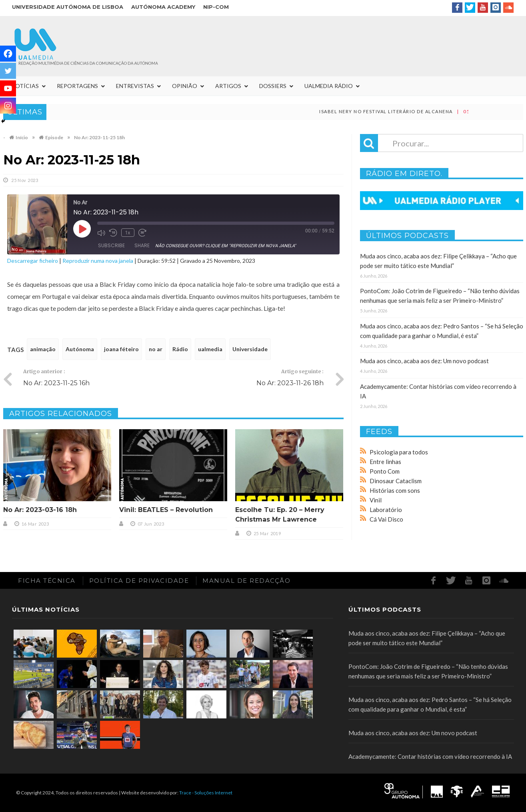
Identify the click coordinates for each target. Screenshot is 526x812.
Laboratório (386, 510)
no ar (156, 349)
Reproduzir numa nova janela (98, 261)
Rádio (180, 349)
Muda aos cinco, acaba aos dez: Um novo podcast (424, 361)
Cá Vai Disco (386, 519)
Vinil (376, 500)
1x (127, 233)
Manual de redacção (246, 581)
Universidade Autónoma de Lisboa (68, 7)
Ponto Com (385, 471)
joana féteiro (121, 349)
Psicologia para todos (399, 452)
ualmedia (210, 349)
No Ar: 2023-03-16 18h (40, 510)
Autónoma (80, 349)
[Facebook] (8, 54)
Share (142, 245)
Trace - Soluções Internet (206, 793)
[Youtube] (8, 88)
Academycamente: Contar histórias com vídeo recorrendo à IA (430, 756)
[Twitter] (8, 71)
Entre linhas (385, 462)
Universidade (250, 349)
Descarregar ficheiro (33, 261)
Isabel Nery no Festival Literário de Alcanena (401, 111)
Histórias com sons (395, 490)
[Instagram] (8, 106)
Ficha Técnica (47, 581)
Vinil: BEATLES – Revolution (166, 510)
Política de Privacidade (139, 581)
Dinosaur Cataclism (396, 481)
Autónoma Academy (163, 7)
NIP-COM (216, 7)
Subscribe (111, 245)
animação (43, 349)
